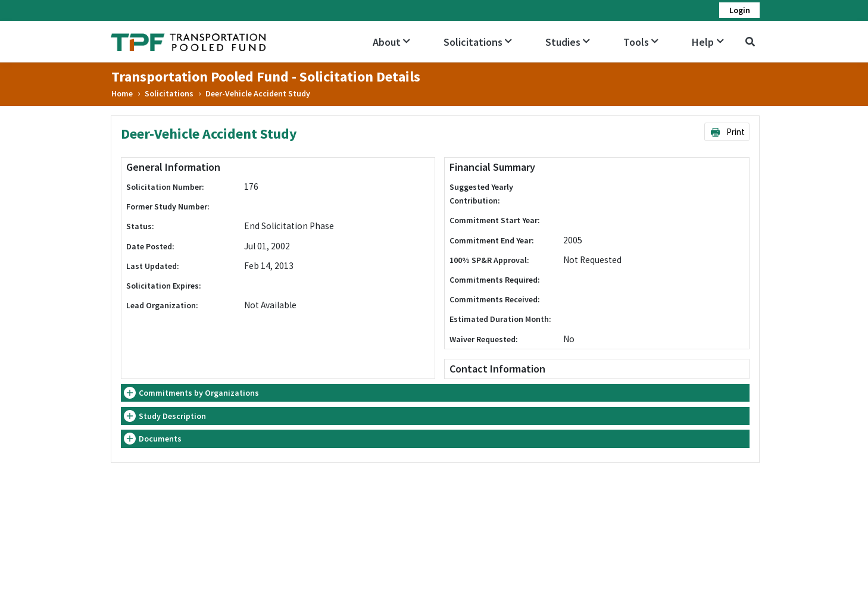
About (391, 42)
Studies (568, 42)
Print (727, 132)
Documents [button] (160, 439)
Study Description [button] (172, 416)
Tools (641, 42)
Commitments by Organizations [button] (199, 393)
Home (122, 93)
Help (708, 42)
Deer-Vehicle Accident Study (258, 93)
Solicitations (478, 42)
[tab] (435, 393)
